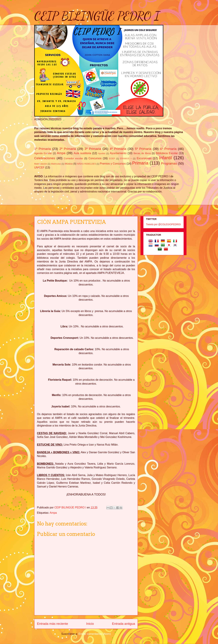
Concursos (95, 158)
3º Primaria (93, 149)
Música (69, 164)
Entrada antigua (124, 624)
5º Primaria (143, 149)
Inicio (90, 624)
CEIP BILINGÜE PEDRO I (97, 16)
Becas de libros (142, 153)
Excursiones (144, 158)
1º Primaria (42, 149)
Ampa (61, 153)
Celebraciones (45, 158)
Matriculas (56, 164)
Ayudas (102, 153)
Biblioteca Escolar (167, 153)
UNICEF (39, 168)
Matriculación (41, 164)
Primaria (140, 163)
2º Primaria (68, 149)
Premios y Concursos (113, 164)
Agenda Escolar (43, 153)
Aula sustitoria (82, 153)
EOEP (112, 158)
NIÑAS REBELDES (86, 164)
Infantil (165, 158)
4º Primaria (118, 149)
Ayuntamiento (118, 153)
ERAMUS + (126, 158)
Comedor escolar (73, 158)
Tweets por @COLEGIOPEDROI (163, 224)
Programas (169, 163)
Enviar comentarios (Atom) (95, 634)
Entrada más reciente (52, 624)
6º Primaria (168, 149)
